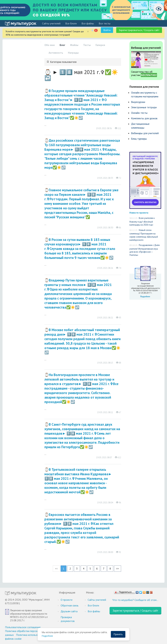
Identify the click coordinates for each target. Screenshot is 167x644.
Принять (118, 634)
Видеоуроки (138, 102)
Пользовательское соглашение (23, 627)
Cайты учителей (51, 23)
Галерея (100, 45)
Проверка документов (68, 619)
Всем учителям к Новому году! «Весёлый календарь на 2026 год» (142, 221)
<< (56, 568)
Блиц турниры (139, 139)
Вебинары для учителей (145, 133)
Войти (107, 30)
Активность (56, 53)
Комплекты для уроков (144, 118)
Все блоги (71, 23)
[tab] (83, 62)
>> (118, 568)
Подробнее (47, 636)
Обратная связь (70, 605)
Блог (62, 45)
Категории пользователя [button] (63, 62)
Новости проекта (139, 213)
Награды (73, 53)
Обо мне (50, 45)
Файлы (74, 45)
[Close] (88, 31)
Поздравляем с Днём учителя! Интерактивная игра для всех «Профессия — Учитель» (145, 250)
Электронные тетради (144, 107)
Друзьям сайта (69, 611)
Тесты (87, 45)
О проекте (67, 600)
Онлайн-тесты (139, 113)
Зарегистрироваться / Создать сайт (139, 30)
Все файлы (88, 23)
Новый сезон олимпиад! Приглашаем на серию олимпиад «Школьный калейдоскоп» (144, 235)
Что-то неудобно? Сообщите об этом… (135, 600)
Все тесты (105, 23)
